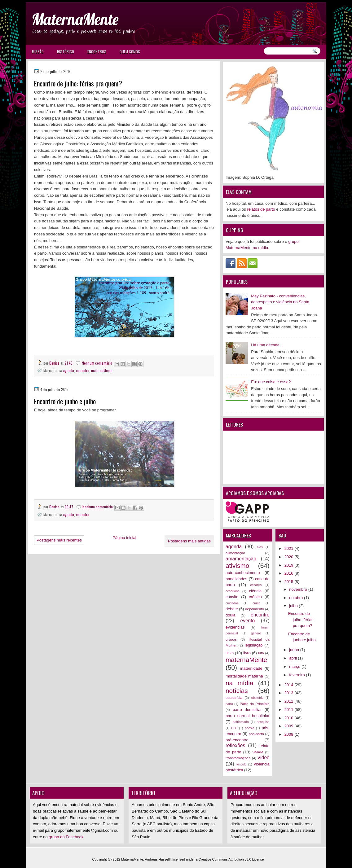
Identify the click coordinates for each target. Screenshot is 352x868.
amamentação (241, 559)
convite (232, 597)
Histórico (66, 52)
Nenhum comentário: (98, 363)
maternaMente (102, 370)
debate (232, 609)
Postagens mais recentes (59, 540)
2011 (290, 710)
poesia (250, 728)
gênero (256, 633)
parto (229, 704)
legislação (254, 645)
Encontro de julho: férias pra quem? (78, 83)
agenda (68, 370)
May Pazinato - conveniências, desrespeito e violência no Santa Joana (280, 302)
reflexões (235, 745)
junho (295, 650)
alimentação (235, 553)
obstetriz (257, 698)
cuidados (232, 603)
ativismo (237, 566)
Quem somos (130, 52)
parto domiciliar (247, 710)
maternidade (251, 668)
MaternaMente (75, 19)
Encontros (97, 52)
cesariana (233, 591)
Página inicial (124, 538)
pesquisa (263, 722)
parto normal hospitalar (248, 716)
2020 (290, 557)
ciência (255, 591)
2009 (290, 726)
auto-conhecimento (243, 573)
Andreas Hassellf (158, 859)
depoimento (255, 609)
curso (256, 603)
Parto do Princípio (255, 704)
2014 (290, 685)
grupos (231, 639)
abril (293, 658)
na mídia (239, 683)
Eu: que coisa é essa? (271, 382)
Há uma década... (267, 345)
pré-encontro (237, 740)
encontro (83, 370)
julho (294, 606)
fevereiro (297, 675)
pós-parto (256, 734)
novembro (299, 589)
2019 (290, 565)
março (295, 666)
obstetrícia (234, 697)
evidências (235, 627)
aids (260, 547)
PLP (234, 728)
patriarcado (241, 722)
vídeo (264, 758)
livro (247, 653)
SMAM (258, 752)
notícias (237, 691)
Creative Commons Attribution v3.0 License (231, 859)
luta (261, 653)
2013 (290, 693)
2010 (290, 718)
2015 (290, 582)
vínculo (242, 764)
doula (231, 615)
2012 (290, 701)
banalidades (236, 579)
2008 (290, 734)
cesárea (256, 585)
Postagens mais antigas (189, 541)
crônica (255, 597)
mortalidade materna (244, 676)
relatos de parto (261, 209)
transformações (238, 758)
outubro (297, 598)
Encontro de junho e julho (65, 401)
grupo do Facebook (66, 837)
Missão (38, 52)
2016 (290, 573)
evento (247, 621)
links (230, 653)
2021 (290, 548)
